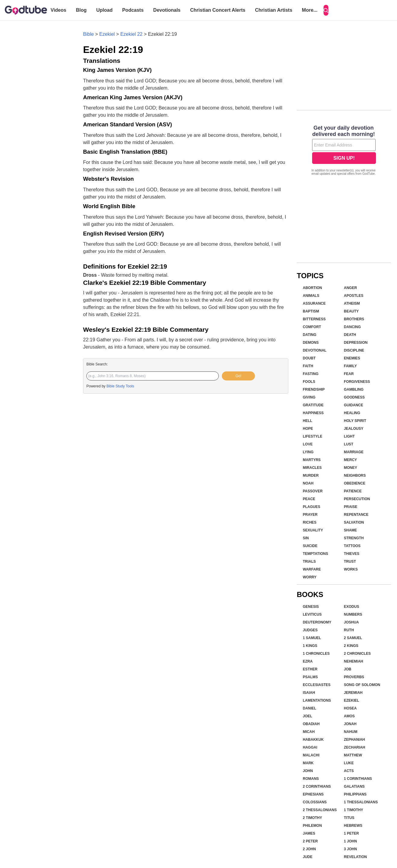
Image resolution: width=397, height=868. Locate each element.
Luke (349, 763)
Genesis (311, 607)
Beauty (351, 311)
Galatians (354, 786)
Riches (310, 522)
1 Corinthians (358, 779)
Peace (309, 499)
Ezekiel (107, 34)
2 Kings (351, 646)
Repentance (356, 515)
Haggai (310, 747)
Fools (309, 382)
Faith (308, 366)
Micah (309, 732)
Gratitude (313, 405)
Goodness (354, 397)
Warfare (312, 569)
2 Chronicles (357, 654)
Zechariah (355, 747)
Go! (238, 376)
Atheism (352, 303)
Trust (350, 562)
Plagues (312, 507)
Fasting (311, 374)
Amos (349, 716)
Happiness (313, 413)
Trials (309, 562)
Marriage (354, 452)
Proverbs (354, 677)
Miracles (312, 468)
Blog (81, 10)
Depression (356, 343)
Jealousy (354, 429)
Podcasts (133, 10)
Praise (351, 507)
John (308, 771)
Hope (308, 429)
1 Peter (352, 833)
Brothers (354, 319)
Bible (88, 34)
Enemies (352, 358)
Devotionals (167, 10)
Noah (308, 483)
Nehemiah (354, 661)
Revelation (355, 857)
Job (348, 669)
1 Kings (310, 646)
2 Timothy (312, 818)
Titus (349, 818)
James (309, 833)
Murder (311, 476)
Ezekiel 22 (132, 34)
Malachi (311, 755)
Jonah (350, 724)
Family (350, 366)
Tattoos (352, 546)
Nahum (351, 732)
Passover (313, 491)
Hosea (350, 708)
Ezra (308, 661)
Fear (349, 374)
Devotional (315, 350)
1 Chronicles (316, 654)
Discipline (354, 350)
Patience (353, 491)
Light (349, 436)
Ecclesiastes (317, 685)
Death (350, 335)
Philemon (312, 826)
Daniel (310, 708)
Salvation (354, 522)
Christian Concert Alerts (218, 10)
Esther (310, 669)
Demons (311, 343)
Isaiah (309, 693)
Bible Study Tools (120, 386)
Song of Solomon (362, 685)
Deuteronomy (317, 622)
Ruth (349, 630)
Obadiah (311, 724)
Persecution (357, 499)
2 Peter (310, 841)
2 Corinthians (317, 786)
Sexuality (313, 530)
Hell (307, 421)
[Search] (326, 10)
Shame (350, 530)
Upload (104, 10)
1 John (350, 841)
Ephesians (313, 794)
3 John (350, 849)
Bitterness (314, 319)
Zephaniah (355, 740)
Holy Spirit (355, 421)
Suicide (310, 546)
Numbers (353, 614)
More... (310, 10)
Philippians (355, 794)
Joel (307, 716)
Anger (350, 288)
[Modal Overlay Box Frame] (344, 151)
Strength (354, 538)
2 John (309, 849)
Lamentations (317, 700)
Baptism (311, 311)
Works (351, 569)
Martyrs (312, 460)
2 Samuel (353, 638)
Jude (308, 857)
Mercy (350, 460)
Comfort (312, 327)
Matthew (353, 755)
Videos (58, 10)
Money (351, 468)
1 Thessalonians (361, 802)
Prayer (310, 515)
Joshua (352, 622)
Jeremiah (353, 693)
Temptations (315, 554)
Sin (306, 538)
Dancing (352, 327)
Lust (349, 444)
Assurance (314, 303)
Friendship (314, 389)
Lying (308, 452)
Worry (310, 577)
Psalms (310, 677)
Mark (308, 763)
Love (308, 444)
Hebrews (353, 826)
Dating (310, 335)
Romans (311, 779)
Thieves (352, 554)
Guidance (354, 405)
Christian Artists (274, 10)
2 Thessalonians (320, 810)
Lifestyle (313, 436)
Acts (349, 771)
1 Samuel (312, 638)
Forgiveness (357, 382)
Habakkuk (313, 740)
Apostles (354, 296)
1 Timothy (354, 810)
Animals (311, 296)
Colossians (315, 802)
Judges (310, 630)
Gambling (354, 389)
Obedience (355, 483)
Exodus (352, 607)
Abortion (312, 288)
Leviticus (312, 614)
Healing (352, 413)
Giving (309, 397)
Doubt (309, 358)
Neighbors (355, 476)
